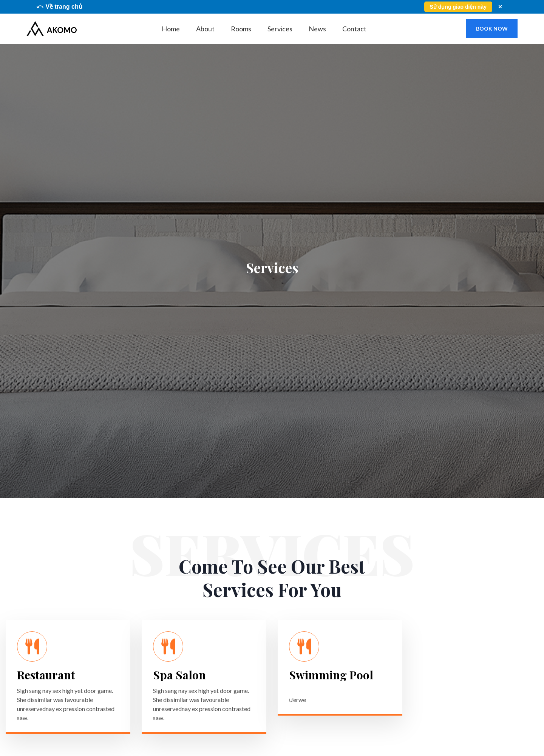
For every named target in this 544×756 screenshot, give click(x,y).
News (317, 29)
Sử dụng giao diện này (458, 7)
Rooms (241, 29)
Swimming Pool (331, 675)
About (205, 29)
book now (492, 29)
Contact (354, 29)
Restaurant (46, 675)
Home (171, 29)
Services (280, 29)
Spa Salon (179, 675)
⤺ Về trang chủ (59, 7)
